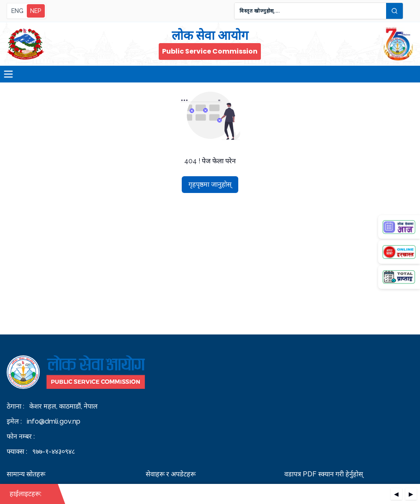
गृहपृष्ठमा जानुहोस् (210, 184)
